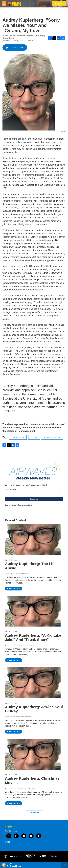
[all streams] (65, 865)
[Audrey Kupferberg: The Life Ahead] (33, 539)
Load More (34, 813)
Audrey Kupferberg (52, 437)
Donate (60, 4)
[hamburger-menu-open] (4, 4)
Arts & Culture (18, 437)
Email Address (11, 489)
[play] (4, 865)
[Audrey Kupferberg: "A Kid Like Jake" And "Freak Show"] (33, 611)
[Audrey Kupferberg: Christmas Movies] (33, 754)
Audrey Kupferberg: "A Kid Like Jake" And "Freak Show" (33, 637)
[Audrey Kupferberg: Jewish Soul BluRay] (33, 683)
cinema (34, 437)
